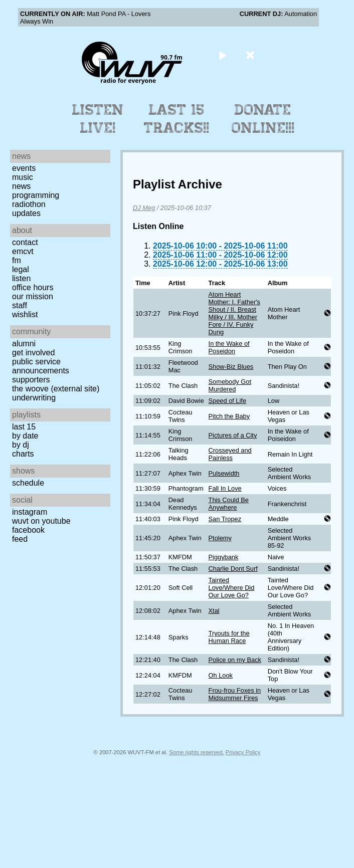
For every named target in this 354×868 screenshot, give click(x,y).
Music (23, 177)
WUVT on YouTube (41, 521)
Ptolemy (220, 538)
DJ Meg (144, 208)
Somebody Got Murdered (230, 385)
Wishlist (25, 314)
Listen (21, 278)
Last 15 (24, 427)
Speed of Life (227, 401)
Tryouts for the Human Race (229, 637)
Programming (36, 195)
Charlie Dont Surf (233, 569)
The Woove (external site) (56, 389)
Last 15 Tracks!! (177, 119)
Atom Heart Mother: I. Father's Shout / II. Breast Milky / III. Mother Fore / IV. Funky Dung (234, 313)
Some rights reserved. (196, 752)
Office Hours (33, 287)
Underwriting (34, 398)
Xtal (214, 611)
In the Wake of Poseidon (229, 347)
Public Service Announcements (41, 366)
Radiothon (29, 204)
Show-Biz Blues (231, 367)
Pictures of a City (233, 435)
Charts (23, 454)
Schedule (28, 483)
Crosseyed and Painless (230, 454)
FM (17, 260)
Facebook (28, 530)
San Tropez (225, 519)
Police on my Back (235, 660)
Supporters (31, 380)
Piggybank (224, 557)
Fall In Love (225, 488)
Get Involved (33, 353)
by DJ (21, 445)
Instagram (30, 512)
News (21, 186)
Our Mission (33, 296)
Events (24, 168)
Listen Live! (98, 119)
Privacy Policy (243, 752)
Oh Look (221, 675)
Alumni (24, 344)
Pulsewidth (224, 473)
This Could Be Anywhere (229, 504)
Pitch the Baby (229, 416)
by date (25, 436)
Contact (25, 242)
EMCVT (23, 251)
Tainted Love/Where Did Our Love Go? (232, 588)
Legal (21, 269)
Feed (20, 539)
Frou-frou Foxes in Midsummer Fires (235, 694)
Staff (20, 305)
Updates (26, 213)
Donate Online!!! (263, 119)
